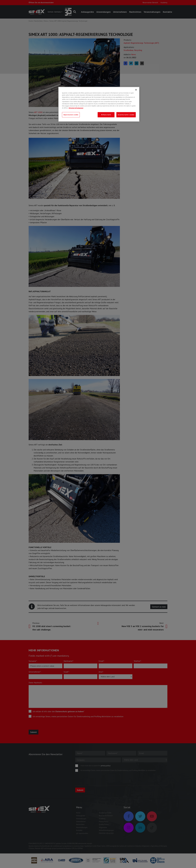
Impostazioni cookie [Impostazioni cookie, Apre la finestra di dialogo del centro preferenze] (71, 115)
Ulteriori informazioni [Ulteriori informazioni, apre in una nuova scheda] (76, 108)
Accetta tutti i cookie (126, 115)
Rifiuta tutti (106, 115)
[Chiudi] (136, 90)
